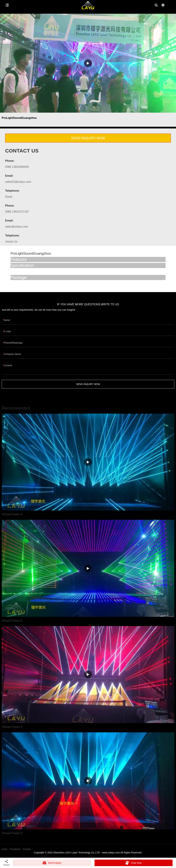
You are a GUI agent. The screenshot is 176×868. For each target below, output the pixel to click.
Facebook (15, 849)
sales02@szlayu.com (18, 182)
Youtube (26, 849)
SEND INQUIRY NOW (88, 138)
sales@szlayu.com (17, 227)
